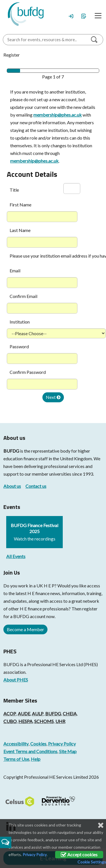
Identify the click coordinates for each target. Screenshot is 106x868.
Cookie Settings (92, 862)
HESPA (25, 721)
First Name (20, 205)
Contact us (36, 486)
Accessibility (16, 744)
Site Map (68, 751)
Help (36, 759)
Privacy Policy (62, 744)
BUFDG (11, 451)
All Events (16, 556)
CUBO (10, 721)
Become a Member (25, 629)
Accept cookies (79, 854)
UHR (60, 721)
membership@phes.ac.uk (58, 115)
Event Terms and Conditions (30, 751)
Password (19, 346)
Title (14, 190)
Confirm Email (23, 296)
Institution (20, 322)
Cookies (38, 744)
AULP (38, 713)
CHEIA (70, 713)
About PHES (16, 680)
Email (15, 271)
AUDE (24, 713)
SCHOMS (44, 721)
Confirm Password (28, 372)
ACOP (10, 713)
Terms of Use (16, 759)
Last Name (20, 230)
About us (12, 486)
